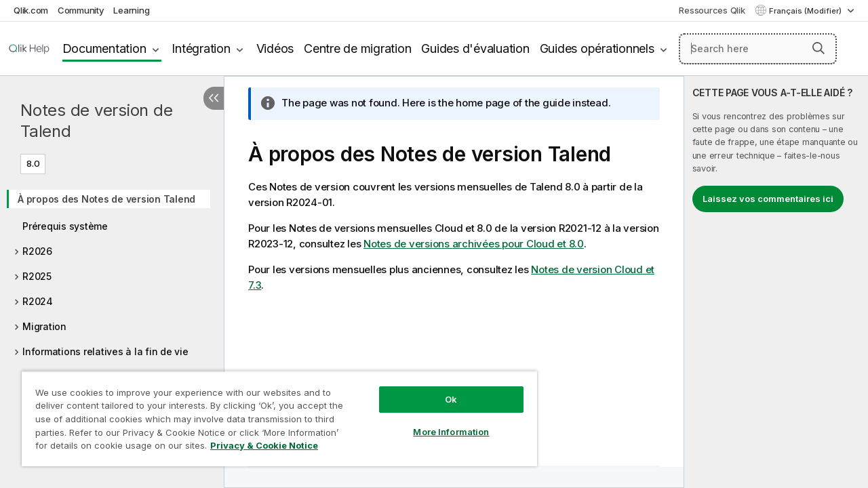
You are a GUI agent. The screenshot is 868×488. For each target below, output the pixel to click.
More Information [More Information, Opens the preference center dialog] (451, 432)
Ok (451, 399)
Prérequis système (65, 226)
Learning (131, 10)
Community (81, 10)
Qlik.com (31, 10)
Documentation (104, 48)
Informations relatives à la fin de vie (105, 351)
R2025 (37, 276)
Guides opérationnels (597, 48)
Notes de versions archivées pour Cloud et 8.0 (474, 244)
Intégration (201, 48)
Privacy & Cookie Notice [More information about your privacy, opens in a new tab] (264, 445)
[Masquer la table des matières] (214, 98)
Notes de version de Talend (96, 121)
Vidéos (275, 48)
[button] (818, 48)
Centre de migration (357, 48)
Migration (44, 326)
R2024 (38, 301)
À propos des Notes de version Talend (106, 199)
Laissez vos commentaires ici (768, 199)
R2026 (37, 251)
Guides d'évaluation (475, 48)
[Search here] (758, 49)
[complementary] (776, 282)
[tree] (112, 303)
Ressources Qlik (712, 10)
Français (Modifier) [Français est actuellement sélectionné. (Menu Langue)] (806, 11)
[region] (279, 419)
